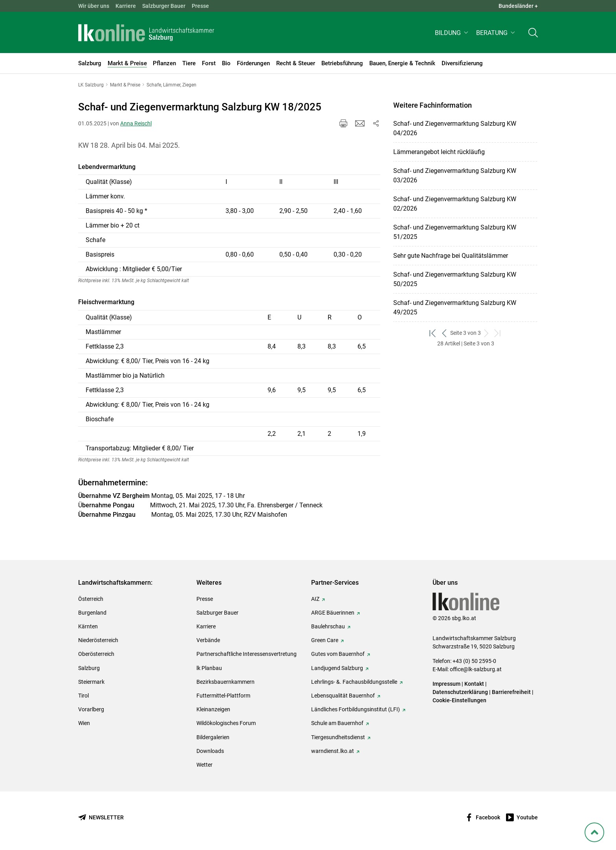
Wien (84, 723)
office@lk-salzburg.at (476, 669)
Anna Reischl (136, 123)
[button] (452, 34)
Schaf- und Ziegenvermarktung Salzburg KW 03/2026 (455, 175)
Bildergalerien (213, 737)
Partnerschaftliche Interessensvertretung (247, 654)
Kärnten (88, 626)
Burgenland (92, 613)
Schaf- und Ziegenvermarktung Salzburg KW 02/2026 (455, 204)
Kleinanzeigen (213, 709)
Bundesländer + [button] (518, 6)
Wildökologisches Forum (226, 723)
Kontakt (474, 684)
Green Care (325, 640)
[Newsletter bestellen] (101, 818)
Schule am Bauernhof (337, 723)
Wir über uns (94, 6)
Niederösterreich (98, 640)
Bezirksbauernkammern (225, 682)
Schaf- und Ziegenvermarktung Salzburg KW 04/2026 (455, 128)
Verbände (208, 640)
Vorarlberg (91, 709)
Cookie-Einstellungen (459, 700)
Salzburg (89, 668)
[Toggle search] (533, 34)
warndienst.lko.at (333, 751)
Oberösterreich (96, 654)
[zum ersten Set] (433, 333)
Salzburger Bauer (164, 6)
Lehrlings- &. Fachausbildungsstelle (354, 682)
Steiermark (91, 682)
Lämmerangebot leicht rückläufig (439, 152)
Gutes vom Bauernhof (338, 654)
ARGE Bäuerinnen (333, 613)
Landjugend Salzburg (337, 668)
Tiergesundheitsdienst (338, 737)
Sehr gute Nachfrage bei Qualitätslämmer (451, 256)
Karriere (126, 6)
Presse (200, 6)
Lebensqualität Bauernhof (343, 696)
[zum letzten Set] (498, 333)
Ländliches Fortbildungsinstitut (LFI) (356, 709)
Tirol (83, 696)
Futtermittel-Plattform (223, 696)
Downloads (210, 751)
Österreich (91, 599)
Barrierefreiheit (511, 692)
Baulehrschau (328, 626)
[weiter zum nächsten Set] (487, 333)
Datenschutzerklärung (461, 692)
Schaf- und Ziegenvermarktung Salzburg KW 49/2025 (455, 308)
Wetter (204, 765)
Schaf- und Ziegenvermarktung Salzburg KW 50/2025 (455, 279)
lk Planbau (209, 668)
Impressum (446, 684)
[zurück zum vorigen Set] (445, 333)
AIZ (315, 599)
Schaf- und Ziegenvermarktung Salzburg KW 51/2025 (455, 232)
